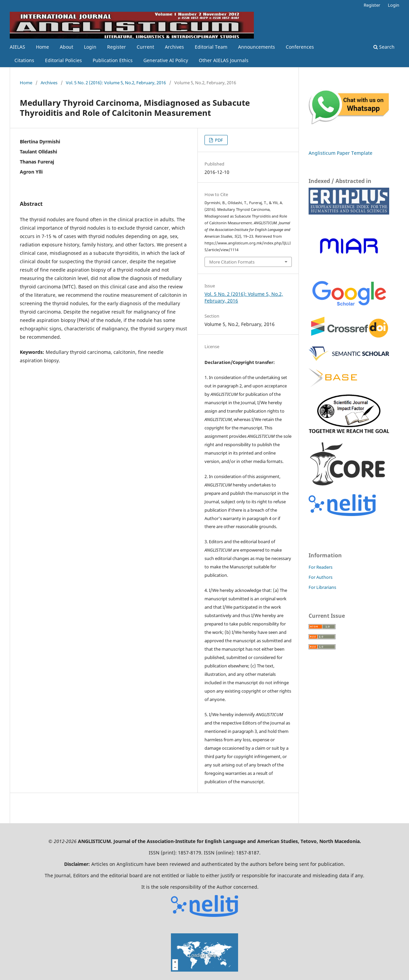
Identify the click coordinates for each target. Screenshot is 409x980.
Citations (24, 60)
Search (384, 47)
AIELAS (17, 47)
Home (42, 47)
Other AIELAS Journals (224, 60)
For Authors (321, 577)
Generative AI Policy (166, 60)
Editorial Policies (63, 60)
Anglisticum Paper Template (340, 153)
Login (90, 47)
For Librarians (322, 587)
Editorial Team (211, 47)
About (66, 47)
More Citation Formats (232, 262)
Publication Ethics (113, 60)
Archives (174, 47)
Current (145, 47)
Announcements (257, 47)
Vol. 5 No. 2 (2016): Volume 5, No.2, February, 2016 (116, 83)
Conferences (300, 47)
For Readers (321, 567)
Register (117, 47)
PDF (218, 140)
